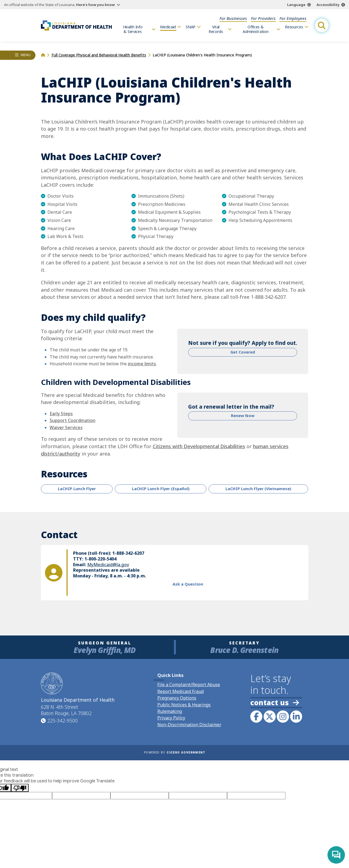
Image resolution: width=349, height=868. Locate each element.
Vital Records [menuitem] (216, 29)
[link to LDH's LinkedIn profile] (296, 716)
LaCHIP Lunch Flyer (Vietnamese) (258, 489)
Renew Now (243, 416)
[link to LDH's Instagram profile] (283, 716)
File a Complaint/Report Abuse (189, 685)
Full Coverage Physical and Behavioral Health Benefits (99, 55)
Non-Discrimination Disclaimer (189, 725)
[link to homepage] (76, 25)
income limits (142, 364)
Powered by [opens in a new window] (174, 753)
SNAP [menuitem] (191, 27)
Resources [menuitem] (294, 27)
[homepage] (43, 55)
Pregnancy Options (177, 698)
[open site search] (322, 25)
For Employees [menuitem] (293, 18)
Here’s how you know (95, 5)
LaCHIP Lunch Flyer (77, 489)
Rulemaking (170, 711)
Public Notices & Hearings (184, 705)
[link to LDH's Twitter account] (270, 716)
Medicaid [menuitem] (168, 27)
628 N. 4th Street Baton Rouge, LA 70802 (66, 710)
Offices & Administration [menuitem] (255, 29)
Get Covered (243, 352)
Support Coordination (73, 420)
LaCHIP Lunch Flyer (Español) (161, 489)
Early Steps (61, 414)
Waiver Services (66, 427)
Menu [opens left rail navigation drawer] (26, 55)
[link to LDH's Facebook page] (256, 716)
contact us (275, 703)
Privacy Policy (171, 718)
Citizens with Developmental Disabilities (199, 446)
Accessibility (328, 5)
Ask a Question (188, 584)
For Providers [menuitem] (263, 18)
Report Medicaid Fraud (180, 691)
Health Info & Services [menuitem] (133, 29)
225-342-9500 (62, 721)
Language (296, 5)
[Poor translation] (20, 788)
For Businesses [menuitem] (233, 18)
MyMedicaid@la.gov (108, 564)
